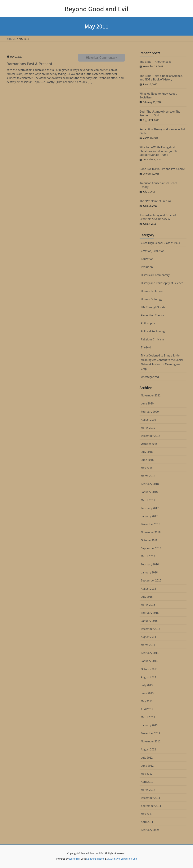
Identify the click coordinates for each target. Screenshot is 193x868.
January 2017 (149, 516)
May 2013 (147, 701)
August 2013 (148, 677)
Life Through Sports (153, 307)
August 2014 (148, 637)
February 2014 (150, 653)
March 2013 (148, 717)
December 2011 (151, 798)
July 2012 (147, 758)
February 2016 (150, 564)
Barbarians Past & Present (29, 64)
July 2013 (147, 685)
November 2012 (151, 741)
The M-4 (146, 347)
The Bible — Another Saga (156, 62)
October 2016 (149, 540)
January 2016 (149, 572)
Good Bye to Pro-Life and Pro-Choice (162, 169)
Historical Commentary (101, 58)
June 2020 (147, 403)
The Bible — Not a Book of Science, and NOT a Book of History (161, 78)
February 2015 (150, 613)
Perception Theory (152, 315)
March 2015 (148, 605)
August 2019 (148, 420)
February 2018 (150, 484)
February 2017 (150, 508)
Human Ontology (152, 299)
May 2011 (147, 814)
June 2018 (147, 460)
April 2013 (147, 709)
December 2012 (151, 733)
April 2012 (147, 782)
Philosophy (148, 323)
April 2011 (147, 822)
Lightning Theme (95, 859)
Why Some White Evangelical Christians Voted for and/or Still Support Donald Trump (159, 151)
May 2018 (147, 468)
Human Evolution (152, 291)
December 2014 (151, 629)
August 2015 (148, 589)
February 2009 (150, 830)
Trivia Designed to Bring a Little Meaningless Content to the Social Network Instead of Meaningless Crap (162, 362)
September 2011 (151, 806)
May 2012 (147, 774)
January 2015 (149, 621)
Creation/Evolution (153, 251)
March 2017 (148, 500)
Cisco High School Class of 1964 (160, 243)
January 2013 (149, 725)
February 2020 (150, 412)
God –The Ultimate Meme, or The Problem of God (160, 113)
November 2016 (151, 532)
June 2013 (147, 693)
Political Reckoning (153, 331)
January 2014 (149, 661)
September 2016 (151, 548)
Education (147, 259)
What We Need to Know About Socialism (158, 95)
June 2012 (147, 766)
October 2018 (149, 444)
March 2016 (148, 556)
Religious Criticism (153, 339)
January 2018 (149, 492)
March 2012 (148, 790)
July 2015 (147, 597)
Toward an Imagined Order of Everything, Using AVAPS (158, 217)
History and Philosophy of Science (162, 283)
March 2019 (148, 428)
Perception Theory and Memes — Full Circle (163, 131)
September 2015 (151, 580)
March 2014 (148, 645)
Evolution (147, 267)
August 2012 (148, 749)
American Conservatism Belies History (158, 185)
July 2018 (147, 452)
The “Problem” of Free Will (156, 201)
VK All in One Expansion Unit (122, 859)
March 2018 (148, 476)
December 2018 (151, 436)
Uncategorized (150, 377)
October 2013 (149, 669)
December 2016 (151, 524)
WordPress (75, 859)
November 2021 (151, 395)
